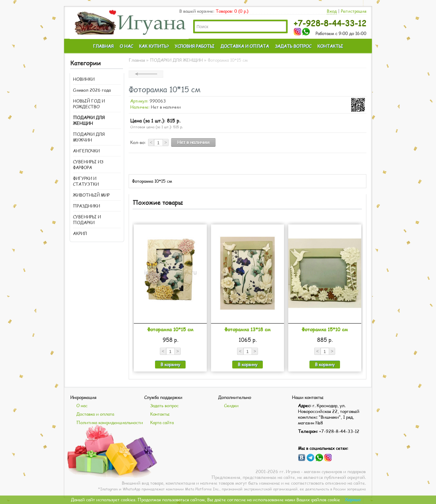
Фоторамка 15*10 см (325, 329)
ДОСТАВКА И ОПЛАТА (245, 46)
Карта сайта (162, 422)
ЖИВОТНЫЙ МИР (91, 195)
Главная (137, 60)
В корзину (170, 364)
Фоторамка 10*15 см (170, 329)
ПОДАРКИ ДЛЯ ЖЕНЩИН (89, 120)
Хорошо (353, 500)
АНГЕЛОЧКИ (86, 151)
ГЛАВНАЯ (103, 46)
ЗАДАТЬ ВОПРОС (293, 46)
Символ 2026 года (92, 90)
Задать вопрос (164, 406)
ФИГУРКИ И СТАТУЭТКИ (86, 181)
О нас (82, 406)
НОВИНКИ (84, 79)
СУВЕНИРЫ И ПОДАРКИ (87, 220)
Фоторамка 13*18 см (248, 329)
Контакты (160, 414)
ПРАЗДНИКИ (86, 206)
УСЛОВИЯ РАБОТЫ (195, 46)
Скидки (231, 406)
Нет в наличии (193, 142)
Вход (332, 11)
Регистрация (354, 11)
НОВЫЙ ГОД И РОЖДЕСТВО (89, 104)
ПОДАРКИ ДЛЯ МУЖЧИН (89, 137)
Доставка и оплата (95, 414)
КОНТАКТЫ (330, 46)
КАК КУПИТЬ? (154, 46)
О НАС (126, 46)
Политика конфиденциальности (110, 422)
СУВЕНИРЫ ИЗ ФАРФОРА (88, 165)
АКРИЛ (80, 233)
